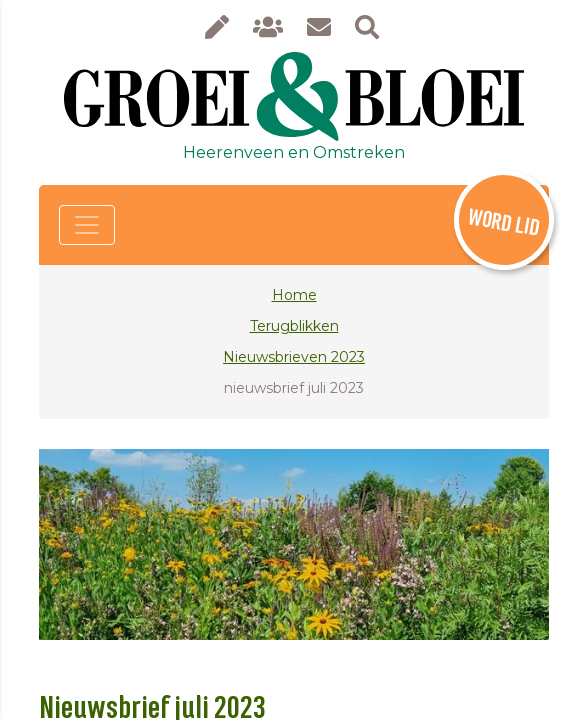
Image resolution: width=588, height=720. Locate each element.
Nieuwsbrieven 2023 (294, 357)
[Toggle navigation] (87, 225)
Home (294, 295)
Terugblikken (294, 326)
